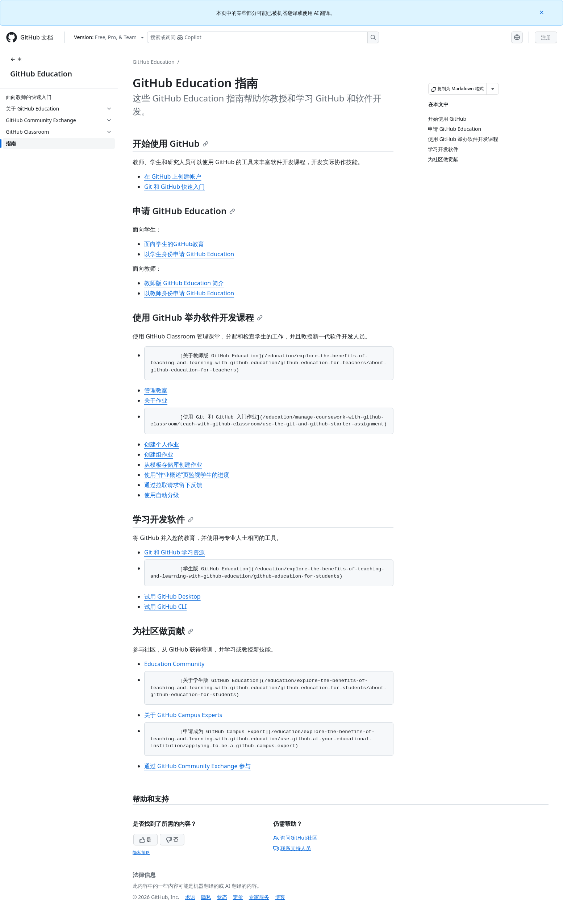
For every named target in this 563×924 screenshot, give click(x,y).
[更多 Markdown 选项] (493, 89)
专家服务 (259, 897)
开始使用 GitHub (170, 143)
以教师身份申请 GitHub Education (189, 293)
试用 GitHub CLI (165, 607)
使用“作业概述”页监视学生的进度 (187, 475)
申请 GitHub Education (184, 211)
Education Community (174, 664)
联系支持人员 (292, 848)
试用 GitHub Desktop (172, 596)
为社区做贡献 (163, 631)
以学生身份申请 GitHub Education (189, 254)
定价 (238, 897)
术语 (190, 897)
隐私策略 (141, 852)
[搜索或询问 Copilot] (263, 37)
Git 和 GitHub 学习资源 (174, 552)
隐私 (206, 897)
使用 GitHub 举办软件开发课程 (198, 317)
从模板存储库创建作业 (173, 465)
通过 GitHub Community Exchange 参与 (197, 766)
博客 (280, 897)
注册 (546, 37)
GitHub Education (41, 74)
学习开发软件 (163, 519)
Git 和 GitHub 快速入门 (174, 187)
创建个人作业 (162, 444)
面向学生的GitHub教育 (174, 244)
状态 (222, 897)
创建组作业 (159, 454)
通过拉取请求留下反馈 (173, 485)
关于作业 (156, 400)
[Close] (542, 12)
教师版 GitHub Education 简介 (184, 283)
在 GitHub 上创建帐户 (173, 176)
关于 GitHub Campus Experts (183, 715)
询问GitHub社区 (295, 838)
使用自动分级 (162, 495)
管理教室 (156, 390)
